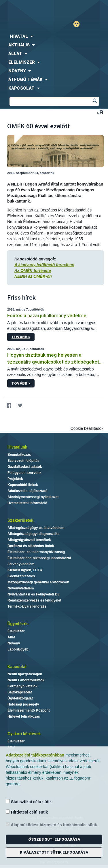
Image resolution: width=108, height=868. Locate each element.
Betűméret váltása (100, 112)
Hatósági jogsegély (23, 704)
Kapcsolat (17, 667)
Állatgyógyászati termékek (29, 540)
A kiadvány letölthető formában (44, 265)
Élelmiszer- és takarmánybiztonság (36, 552)
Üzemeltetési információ (27, 503)
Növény (14, 643)
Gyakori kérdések (24, 734)
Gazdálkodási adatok (25, 467)
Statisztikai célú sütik (29, 802)
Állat (11, 637)
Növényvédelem (21, 588)
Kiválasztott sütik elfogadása (54, 852)
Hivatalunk (17, 447)
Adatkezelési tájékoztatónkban (35, 755)
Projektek (15, 479)
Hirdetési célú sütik (27, 812)
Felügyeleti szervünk (24, 473)
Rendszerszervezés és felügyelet (34, 600)
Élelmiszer (16, 631)
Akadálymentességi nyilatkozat (33, 497)
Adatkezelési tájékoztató (28, 491)
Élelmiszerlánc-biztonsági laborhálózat (39, 558)
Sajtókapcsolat (20, 692)
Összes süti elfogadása (54, 839)
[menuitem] (54, 36)
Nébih (27, 9)
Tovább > (21, 337)
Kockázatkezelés (21, 576)
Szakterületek (20, 520)
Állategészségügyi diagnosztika (34, 534)
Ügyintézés (18, 624)
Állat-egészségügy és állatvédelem (36, 528)
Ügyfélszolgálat (20, 698)
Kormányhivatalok (22, 686)
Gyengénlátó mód (79, 24)
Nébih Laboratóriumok (26, 680)
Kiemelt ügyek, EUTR (25, 570)
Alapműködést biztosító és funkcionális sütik (51, 825)
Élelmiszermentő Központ (29, 710)
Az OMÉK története (33, 271)
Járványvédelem (21, 564)
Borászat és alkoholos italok (31, 546)
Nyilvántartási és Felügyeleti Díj (33, 594)
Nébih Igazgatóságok (25, 674)
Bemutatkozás (19, 455)
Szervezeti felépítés (23, 461)
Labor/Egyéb (18, 649)
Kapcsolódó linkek (23, 485)
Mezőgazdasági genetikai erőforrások (38, 582)
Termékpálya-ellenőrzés (27, 606)
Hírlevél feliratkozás (24, 716)
